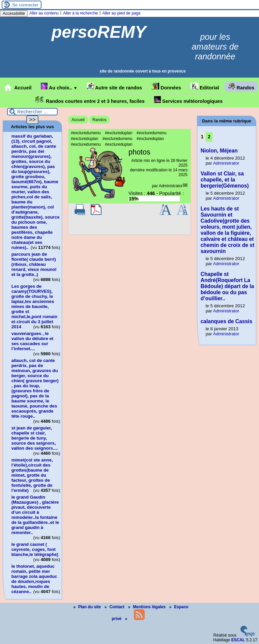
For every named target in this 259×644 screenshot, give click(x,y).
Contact (115, 607)
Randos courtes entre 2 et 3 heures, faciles (90, 100)
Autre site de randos (115, 87)
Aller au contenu (44, 13)
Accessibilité (14, 13)
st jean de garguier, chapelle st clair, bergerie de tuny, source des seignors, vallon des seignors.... (35, 438)
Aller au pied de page (121, 13)
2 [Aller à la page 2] (209, 137)
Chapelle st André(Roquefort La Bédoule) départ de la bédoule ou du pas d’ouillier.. (227, 286)
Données (166, 87)
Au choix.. (59, 87)
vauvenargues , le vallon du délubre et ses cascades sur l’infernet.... (33, 341)
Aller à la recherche (80, 13)
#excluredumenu (86, 133)
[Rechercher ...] (32, 112)
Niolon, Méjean (219, 151)
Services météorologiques (188, 100)
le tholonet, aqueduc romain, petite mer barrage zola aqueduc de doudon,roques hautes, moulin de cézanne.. (34, 579)
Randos (241, 87)
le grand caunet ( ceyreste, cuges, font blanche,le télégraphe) (35, 549)
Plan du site (88, 607)
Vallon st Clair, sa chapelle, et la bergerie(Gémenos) (225, 180)
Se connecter (25, 5)
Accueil (18, 88)
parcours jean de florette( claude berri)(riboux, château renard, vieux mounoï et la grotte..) (34, 264)
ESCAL (238, 640)
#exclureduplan (119, 133)
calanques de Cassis (226, 321)
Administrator (171, 186)
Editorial (205, 87)
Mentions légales (147, 607)
